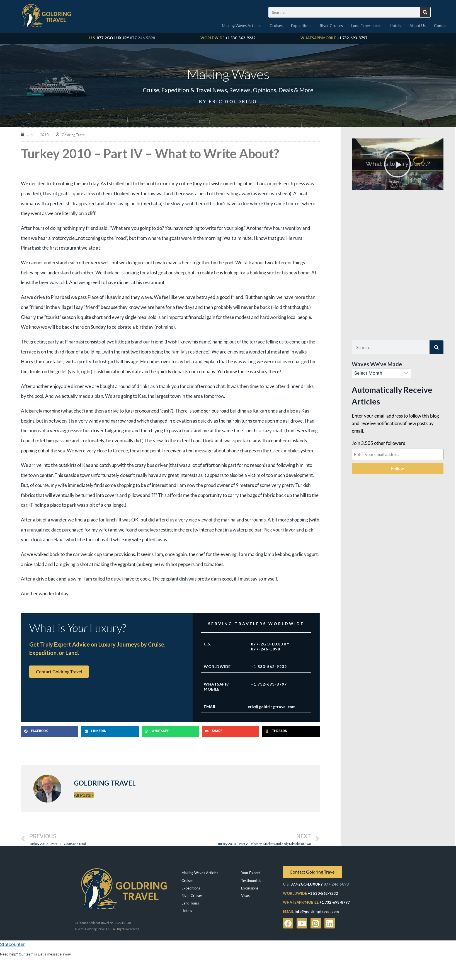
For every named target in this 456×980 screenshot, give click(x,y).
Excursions (250, 888)
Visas (245, 896)
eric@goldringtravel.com (272, 707)
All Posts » (84, 795)
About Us (418, 25)
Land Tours (190, 903)
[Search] (425, 12)
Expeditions (301, 25)
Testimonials (251, 881)
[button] (50, 731)
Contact (441, 25)
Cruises (276, 25)
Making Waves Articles (242, 25)
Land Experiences (366, 25)
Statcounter (12, 944)
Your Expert (251, 873)
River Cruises (331, 25)
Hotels (395, 25)
